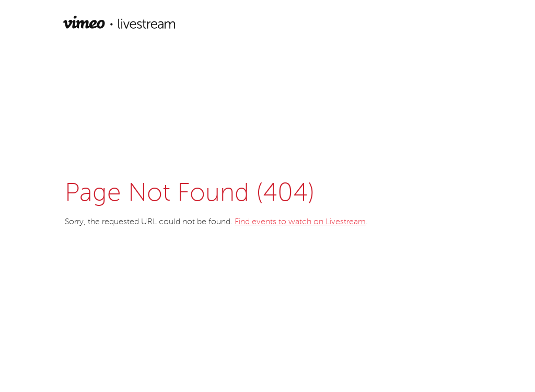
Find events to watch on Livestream (300, 222)
